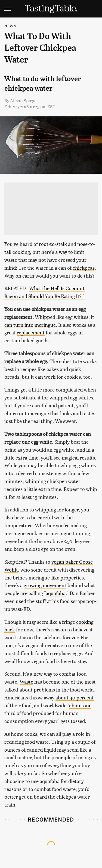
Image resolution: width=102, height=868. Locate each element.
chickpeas (84, 268)
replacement (31, 332)
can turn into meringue (30, 325)
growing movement (45, 585)
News (10, 26)
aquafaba (56, 593)
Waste (26, 682)
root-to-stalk (53, 244)
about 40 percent (75, 697)
